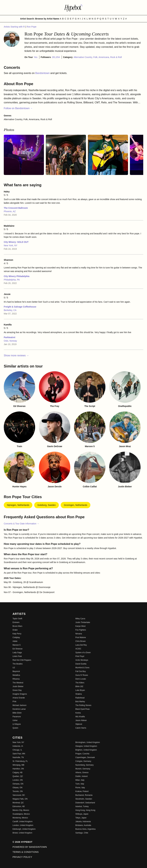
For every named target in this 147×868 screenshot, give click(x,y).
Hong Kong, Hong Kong (85, 810)
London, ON (18, 780)
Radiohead (80, 698)
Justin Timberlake (83, 622)
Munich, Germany (83, 769)
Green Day (17, 690)
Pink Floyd (80, 656)
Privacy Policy (22, 857)
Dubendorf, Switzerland (85, 803)
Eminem (16, 622)
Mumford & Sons (82, 668)
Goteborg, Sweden (47, 505)
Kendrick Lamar (19, 709)
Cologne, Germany (83, 761)
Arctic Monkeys (82, 660)
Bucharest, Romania (84, 795)
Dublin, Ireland (82, 776)
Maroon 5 (17, 645)
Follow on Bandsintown (18, 108)
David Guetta (81, 664)
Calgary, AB (17, 773)
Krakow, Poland (82, 791)
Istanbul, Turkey (82, 806)
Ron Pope (32, 27)
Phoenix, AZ (10, 211)
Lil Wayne (17, 724)
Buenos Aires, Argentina (86, 829)
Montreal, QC (18, 803)
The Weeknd (18, 683)
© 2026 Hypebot (23, 842)
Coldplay (16, 637)
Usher (15, 720)
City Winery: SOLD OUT (16, 242)
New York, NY (11, 245)
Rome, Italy (80, 788)
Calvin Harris (81, 728)
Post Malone (81, 637)
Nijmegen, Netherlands (18, 505)
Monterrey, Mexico (20, 818)
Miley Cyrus (80, 619)
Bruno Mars (17, 626)
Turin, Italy (80, 784)
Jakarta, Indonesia (83, 822)
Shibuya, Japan (82, 814)
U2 (14, 668)
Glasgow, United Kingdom (86, 746)
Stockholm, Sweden (84, 799)
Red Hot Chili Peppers (22, 660)
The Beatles (18, 664)
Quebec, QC (18, 776)
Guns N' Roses (82, 675)
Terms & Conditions (26, 852)
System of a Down (83, 653)
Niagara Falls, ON (20, 799)
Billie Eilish (17, 713)
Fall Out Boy (81, 671)
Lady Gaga (17, 653)
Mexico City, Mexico (21, 810)
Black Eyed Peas (83, 709)
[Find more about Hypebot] (74, 8)
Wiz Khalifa (80, 717)
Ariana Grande (19, 698)
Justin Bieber (18, 686)
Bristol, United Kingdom (22, 833)
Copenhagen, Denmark (85, 757)
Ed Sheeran (17, 649)
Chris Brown (81, 641)
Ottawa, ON (17, 788)
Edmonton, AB (19, 806)
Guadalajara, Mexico (21, 814)
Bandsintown (43, 73)
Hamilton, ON (18, 769)
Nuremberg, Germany (85, 765)
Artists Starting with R (15, 27)
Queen (15, 728)
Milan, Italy (80, 780)
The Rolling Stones (83, 705)
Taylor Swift (17, 619)
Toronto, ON (18, 791)
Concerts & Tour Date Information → (21, 524)
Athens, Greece (82, 773)
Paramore (17, 717)
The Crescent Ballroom (16, 208)
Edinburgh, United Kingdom (24, 829)
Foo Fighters (81, 630)
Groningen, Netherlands (76, 505)
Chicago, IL (17, 750)
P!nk (14, 702)
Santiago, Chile (82, 833)
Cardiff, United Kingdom (23, 822)
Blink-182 (79, 686)
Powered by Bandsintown (30, 847)
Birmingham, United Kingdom (88, 742)
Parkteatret (9, 337)
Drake (15, 630)
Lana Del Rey (81, 645)
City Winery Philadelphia (17, 276)
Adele (15, 641)
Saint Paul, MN (19, 754)
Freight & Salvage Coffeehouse (20, 307)
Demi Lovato (81, 679)
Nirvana (79, 634)
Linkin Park (17, 656)
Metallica (16, 675)
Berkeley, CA (10, 310)
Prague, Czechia (82, 754)
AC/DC (78, 649)
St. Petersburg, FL (20, 761)
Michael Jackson (20, 705)
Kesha (78, 713)
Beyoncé (16, 671)
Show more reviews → (16, 355)
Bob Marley (80, 702)
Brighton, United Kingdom (86, 750)
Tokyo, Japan (81, 818)
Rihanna (16, 679)
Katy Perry (17, 634)
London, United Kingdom (23, 825)
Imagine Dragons (20, 694)
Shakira (79, 694)
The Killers (80, 683)
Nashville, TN (18, 757)
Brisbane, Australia (83, 825)
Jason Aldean (81, 720)
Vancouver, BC (19, 795)
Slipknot (79, 724)
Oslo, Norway (10, 341)
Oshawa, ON (18, 784)
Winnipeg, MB (18, 765)
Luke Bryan (80, 690)
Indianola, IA (18, 746)
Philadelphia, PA (12, 280)
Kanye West (80, 626)
